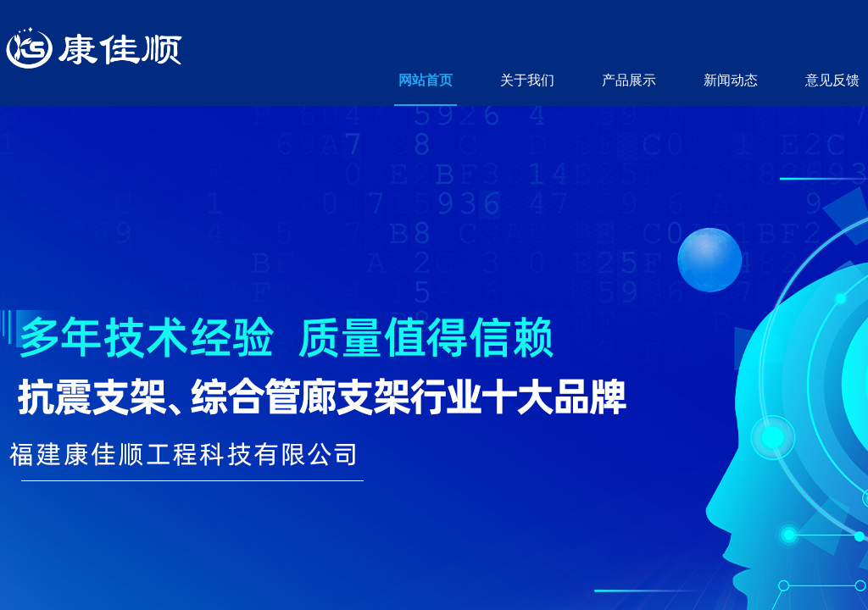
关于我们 (527, 80)
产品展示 (629, 80)
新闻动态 (731, 80)
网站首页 (426, 80)
